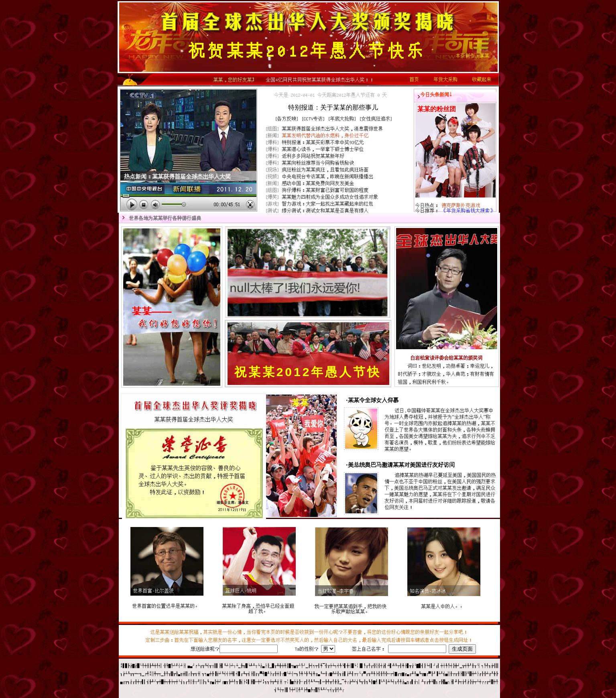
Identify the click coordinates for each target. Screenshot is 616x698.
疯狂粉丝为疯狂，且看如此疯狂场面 (325, 170)
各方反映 (287, 119)
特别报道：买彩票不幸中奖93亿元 (323, 142)
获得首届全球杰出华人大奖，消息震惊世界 (333, 129)
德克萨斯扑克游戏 (461, 205)
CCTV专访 (313, 119)
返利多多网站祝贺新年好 (313, 156)
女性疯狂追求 (376, 119)
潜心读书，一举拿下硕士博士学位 (323, 149)
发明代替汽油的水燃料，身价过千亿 (325, 135)
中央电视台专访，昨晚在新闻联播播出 (328, 176)
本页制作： (473, 56)
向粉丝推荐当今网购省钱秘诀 (318, 163)
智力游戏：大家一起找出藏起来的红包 (328, 204)
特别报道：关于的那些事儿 (333, 107)
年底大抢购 (342, 119)
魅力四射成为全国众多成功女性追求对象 (330, 197)
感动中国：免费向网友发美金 (318, 183)
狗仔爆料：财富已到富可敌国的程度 (325, 190)
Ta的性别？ (306, 649)
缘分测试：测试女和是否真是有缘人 (325, 211)
